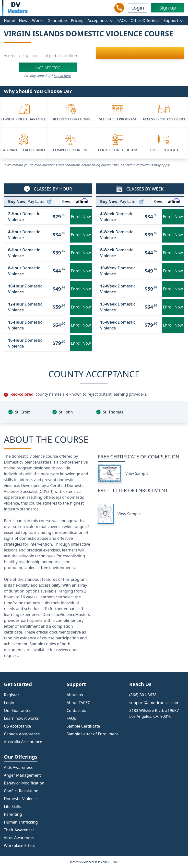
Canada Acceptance (22, 734)
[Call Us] (119, 8)
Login (138, 8)
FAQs (122, 21)
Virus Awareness (19, 838)
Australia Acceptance (23, 742)
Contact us (76, 710)
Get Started (48, 67)
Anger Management (22, 775)
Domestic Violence (21, 799)
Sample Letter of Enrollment (92, 734)
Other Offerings (145, 21)
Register (12, 695)
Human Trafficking (21, 822)
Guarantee (57, 21)
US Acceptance (17, 726)
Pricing (77, 21)
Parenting (13, 814)
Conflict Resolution (21, 791)
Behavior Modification (24, 783)
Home (10, 21)
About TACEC (78, 703)
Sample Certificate (83, 726)
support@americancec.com (154, 703)
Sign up (168, 8)
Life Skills (12, 806)
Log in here (62, 76)
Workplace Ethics (19, 846)
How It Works (31, 21)
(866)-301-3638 (143, 695)
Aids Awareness (18, 767)
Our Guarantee (18, 710)
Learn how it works (21, 718)
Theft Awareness (19, 830)
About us (75, 695)
